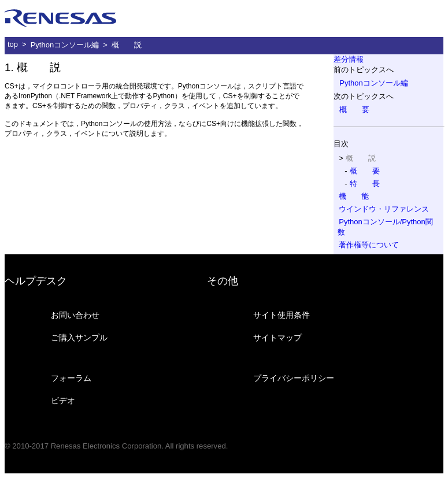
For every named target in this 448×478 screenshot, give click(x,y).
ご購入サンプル (79, 338)
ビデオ (63, 401)
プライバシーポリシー (294, 378)
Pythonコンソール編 (65, 45)
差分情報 (349, 59)
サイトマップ (277, 338)
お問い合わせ (75, 315)
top (13, 44)
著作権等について (369, 245)
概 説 (127, 45)
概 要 (354, 110)
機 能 (354, 196)
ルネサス (61, 18)
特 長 (365, 184)
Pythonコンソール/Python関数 (385, 227)
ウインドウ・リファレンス (384, 209)
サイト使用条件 (282, 315)
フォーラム (71, 378)
